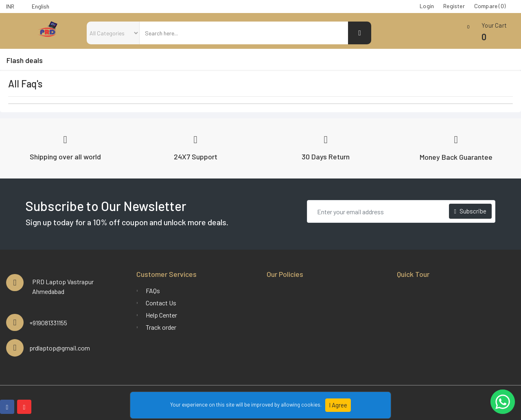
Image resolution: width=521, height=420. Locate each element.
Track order (161, 327)
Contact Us (161, 303)
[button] (482, 35)
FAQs (153, 291)
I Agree (338, 405)
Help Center (161, 315)
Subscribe (470, 211)
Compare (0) (490, 6)
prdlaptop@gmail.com (60, 348)
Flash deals (25, 60)
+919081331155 (48, 323)
